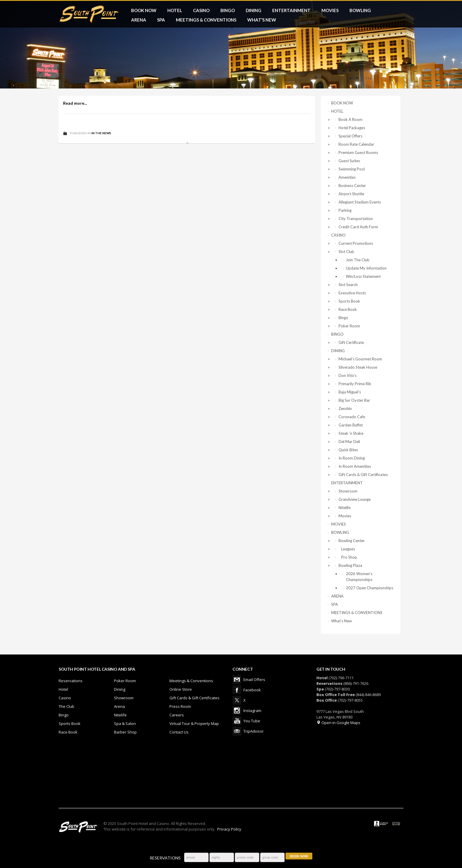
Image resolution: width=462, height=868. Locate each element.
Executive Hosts (352, 293)
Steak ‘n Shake (351, 433)
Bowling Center (352, 541)
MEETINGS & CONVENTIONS (206, 20)
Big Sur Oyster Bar (354, 400)
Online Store (181, 689)
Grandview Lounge (355, 499)
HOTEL (175, 10)
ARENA (139, 20)
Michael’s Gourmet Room (360, 359)
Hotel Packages (352, 128)
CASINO (201, 10)
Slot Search (348, 285)
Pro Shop (348, 557)
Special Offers (350, 136)
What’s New (262, 20)
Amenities (347, 177)
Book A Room (350, 119)
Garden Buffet (351, 425)
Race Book (348, 309)
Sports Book (349, 301)
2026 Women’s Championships (359, 577)
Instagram (237, 711)
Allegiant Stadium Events (360, 202)
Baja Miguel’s (350, 392)
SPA (161, 20)
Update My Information (366, 268)
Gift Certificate (351, 342)
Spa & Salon (125, 723)
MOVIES (330, 10)
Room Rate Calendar (356, 144)
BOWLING (360, 10)
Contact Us (179, 732)
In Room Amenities (355, 466)
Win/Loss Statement (363, 276)
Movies (345, 516)
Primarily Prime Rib (355, 384)
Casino (65, 698)
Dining (120, 689)
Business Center (352, 186)
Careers (177, 715)
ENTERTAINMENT (291, 10)
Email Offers (237, 680)
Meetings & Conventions (191, 681)
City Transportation (356, 219)
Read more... (75, 103)
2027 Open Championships (370, 588)
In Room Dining (352, 458)
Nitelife (345, 508)
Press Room (180, 706)
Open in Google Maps (338, 723)
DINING (254, 10)
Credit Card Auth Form (358, 227)
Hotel (63, 689)
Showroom (348, 491)
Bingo (343, 318)
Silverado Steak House (358, 367)
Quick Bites (348, 450)
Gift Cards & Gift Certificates (363, 475)
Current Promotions (356, 243)
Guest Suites (349, 161)
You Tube (237, 721)
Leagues (347, 549)
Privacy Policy (229, 829)
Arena (119, 706)
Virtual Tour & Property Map (194, 723)
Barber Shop (125, 732)
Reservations (71, 681)
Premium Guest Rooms (358, 152)
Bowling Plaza (350, 565)
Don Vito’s (348, 375)
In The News (101, 133)
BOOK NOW (144, 10)
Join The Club (358, 260)
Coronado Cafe (352, 417)
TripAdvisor (237, 731)
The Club (66, 706)
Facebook (237, 690)
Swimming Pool (352, 169)
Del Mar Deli (349, 442)
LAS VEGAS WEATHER (231, 775)
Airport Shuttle (351, 194)
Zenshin (345, 408)
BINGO (228, 10)
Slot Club (346, 252)
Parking (345, 210)
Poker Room (349, 326)
